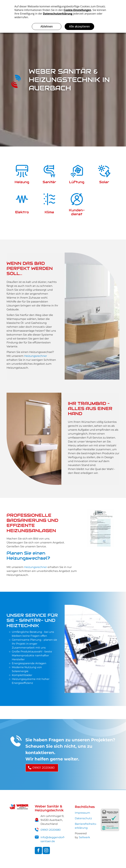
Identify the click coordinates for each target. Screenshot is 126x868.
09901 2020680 (51, 830)
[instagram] (46, 851)
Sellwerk (84, 837)
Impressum (82, 813)
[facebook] (38, 851)
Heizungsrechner (36, 356)
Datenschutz (83, 818)
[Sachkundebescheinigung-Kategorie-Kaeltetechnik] (101, 528)
